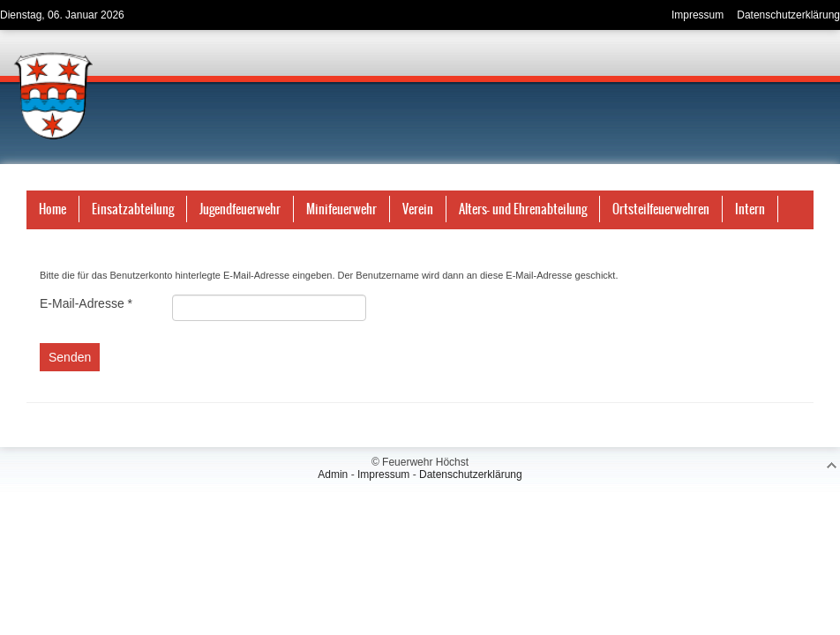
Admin (333, 474)
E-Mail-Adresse (86, 303)
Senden (70, 357)
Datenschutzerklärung (471, 474)
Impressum (383, 474)
